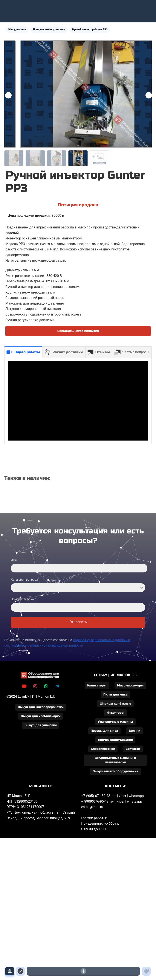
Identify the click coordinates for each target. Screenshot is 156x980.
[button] (149, 95)
